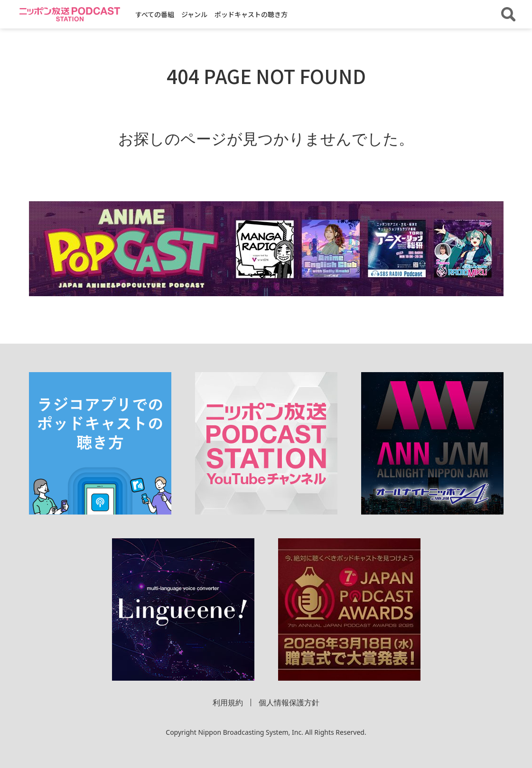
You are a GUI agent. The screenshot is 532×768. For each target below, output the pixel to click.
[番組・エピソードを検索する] (508, 14)
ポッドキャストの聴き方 (251, 14)
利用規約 (228, 702)
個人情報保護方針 (289, 702)
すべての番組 (155, 14)
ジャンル (194, 14)
